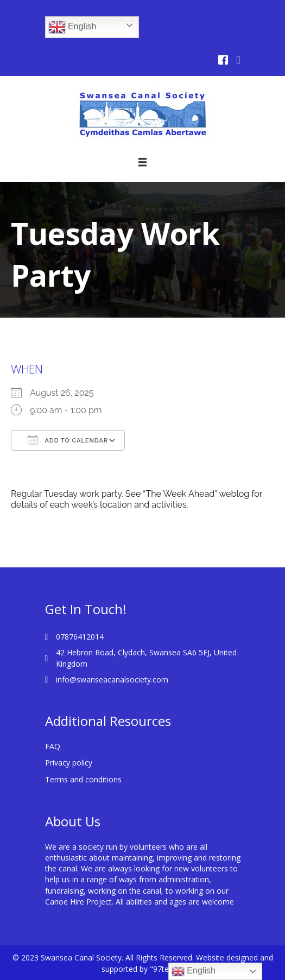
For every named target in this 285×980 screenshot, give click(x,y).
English (72, 27)
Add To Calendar (68, 440)
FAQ (53, 746)
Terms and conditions (83, 779)
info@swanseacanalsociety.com (112, 679)
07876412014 (80, 637)
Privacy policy (69, 763)
